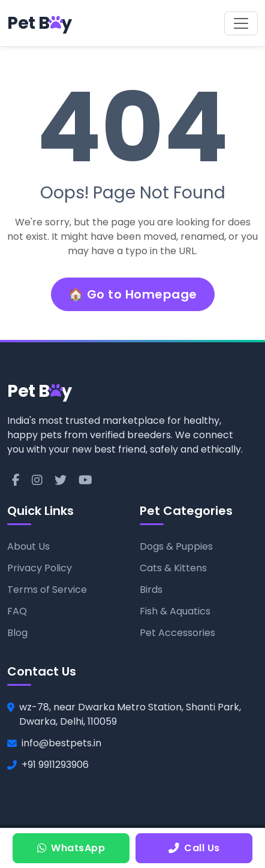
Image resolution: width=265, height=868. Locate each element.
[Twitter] (61, 480)
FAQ (17, 611)
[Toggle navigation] (241, 23)
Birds (151, 590)
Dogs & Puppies (176, 546)
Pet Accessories (177, 633)
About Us (28, 546)
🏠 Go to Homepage (133, 294)
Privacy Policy (40, 568)
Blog (17, 633)
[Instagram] (37, 480)
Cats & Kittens (173, 568)
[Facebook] (16, 480)
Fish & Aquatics (175, 611)
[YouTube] (85, 480)
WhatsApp (71, 848)
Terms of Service (47, 590)
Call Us (194, 848)
